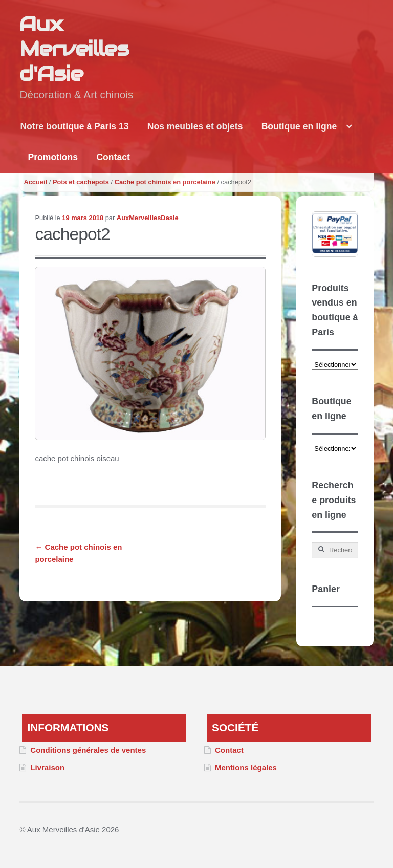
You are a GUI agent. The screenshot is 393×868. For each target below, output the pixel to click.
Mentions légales (246, 767)
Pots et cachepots (81, 182)
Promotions (53, 157)
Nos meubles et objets (195, 126)
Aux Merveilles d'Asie (74, 49)
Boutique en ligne (299, 126)
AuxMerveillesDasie (148, 218)
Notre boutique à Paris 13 (74, 126)
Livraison (47, 767)
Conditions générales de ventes (88, 750)
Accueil (35, 182)
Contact (113, 157)
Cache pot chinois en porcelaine (165, 182)
